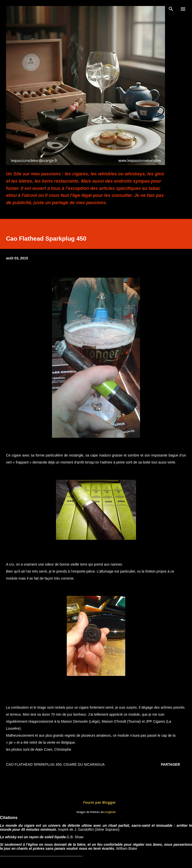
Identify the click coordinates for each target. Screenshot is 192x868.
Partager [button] (170, 764)
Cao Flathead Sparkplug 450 (34, 764)
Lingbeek (110, 812)
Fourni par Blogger (96, 802)
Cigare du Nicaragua (84, 764)
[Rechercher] (171, 9)
